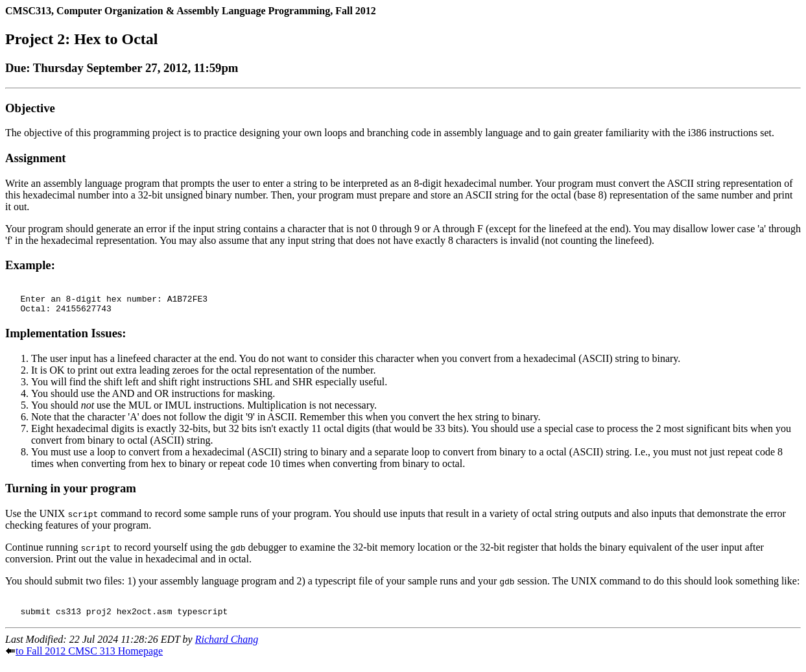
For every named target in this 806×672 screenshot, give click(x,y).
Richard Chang (227, 649)
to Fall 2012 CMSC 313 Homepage (89, 661)
